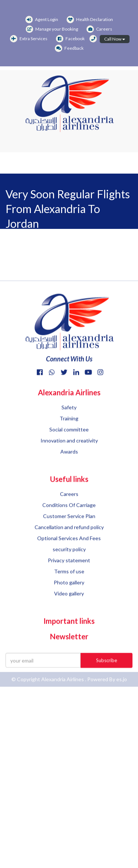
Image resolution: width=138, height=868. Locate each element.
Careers (99, 29)
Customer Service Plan (69, 535)
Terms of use (69, 590)
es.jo (122, 682)
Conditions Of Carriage (69, 524)
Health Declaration (90, 19)
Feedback (69, 48)
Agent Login (42, 19)
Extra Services (29, 39)
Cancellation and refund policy (69, 546)
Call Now (115, 39)
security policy (69, 568)
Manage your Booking (52, 29)
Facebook (70, 39)
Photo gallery (69, 601)
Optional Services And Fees (69, 557)
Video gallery (69, 612)
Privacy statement (69, 579)
